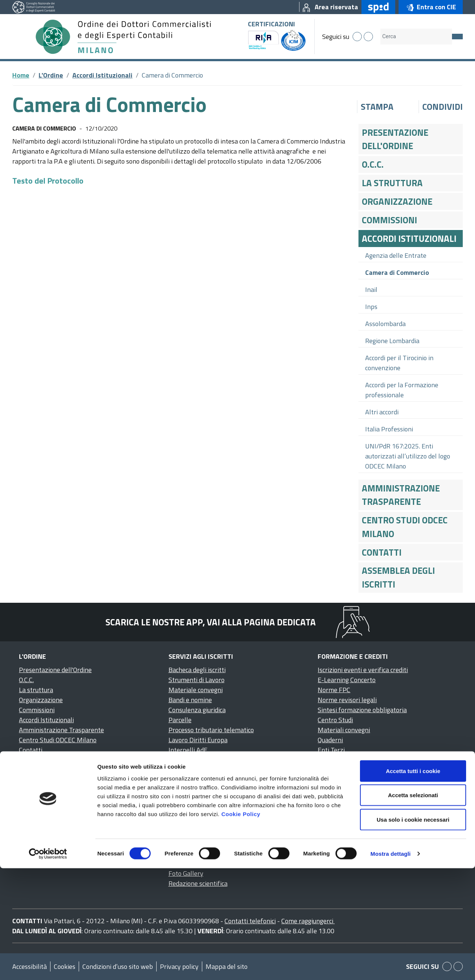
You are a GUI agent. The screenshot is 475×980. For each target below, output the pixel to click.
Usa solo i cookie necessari (413, 931)
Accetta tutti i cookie (413, 883)
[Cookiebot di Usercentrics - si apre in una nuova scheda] (48, 966)
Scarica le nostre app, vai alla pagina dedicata (211, 622)
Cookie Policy (241, 926)
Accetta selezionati (413, 907)
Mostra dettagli (390, 965)
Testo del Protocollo (48, 181)
